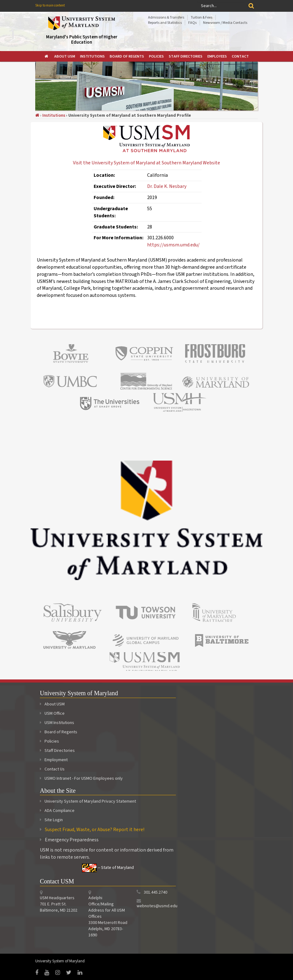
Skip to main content (50, 5)
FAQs (192, 23)
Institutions (92, 56)
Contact (240, 56)
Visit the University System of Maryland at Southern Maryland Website (146, 163)
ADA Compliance (59, 811)
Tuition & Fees (202, 17)
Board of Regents (127, 56)
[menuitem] (47, 56)
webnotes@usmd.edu (157, 906)
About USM (65, 56)
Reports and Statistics (165, 23)
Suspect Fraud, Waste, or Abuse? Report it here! (95, 830)
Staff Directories (186, 56)
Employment (54, 760)
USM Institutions (57, 723)
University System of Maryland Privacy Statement (90, 801)
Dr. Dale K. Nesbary (167, 186)
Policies (156, 56)
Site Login (54, 820)
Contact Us (52, 769)
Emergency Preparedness (72, 840)
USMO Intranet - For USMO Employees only (81, 778)
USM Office (52, 713)
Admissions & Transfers (166, 17)
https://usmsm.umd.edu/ (173, 245)
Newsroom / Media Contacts (225, 23)
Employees (217, 56)
